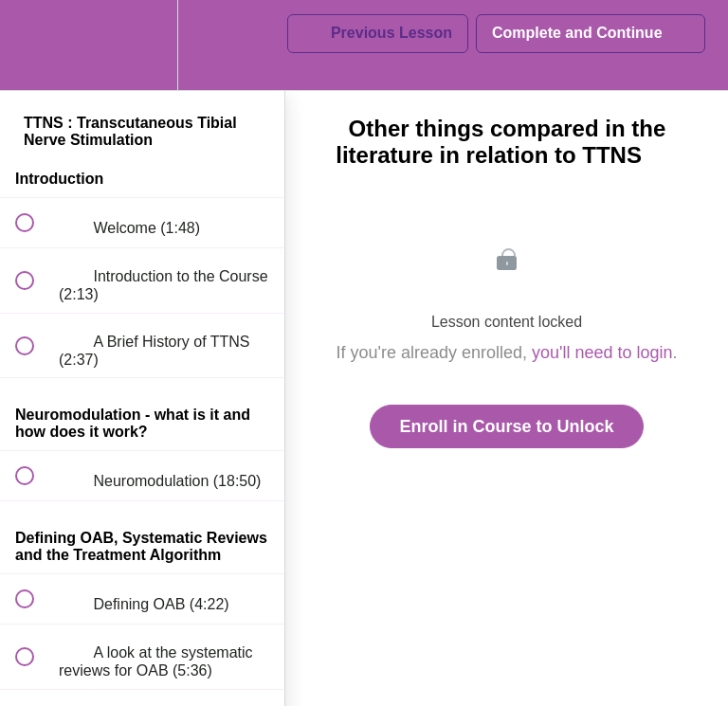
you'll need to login (602, 353)
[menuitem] (142, 45)
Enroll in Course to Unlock (506, 426)
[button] (35, 45)
